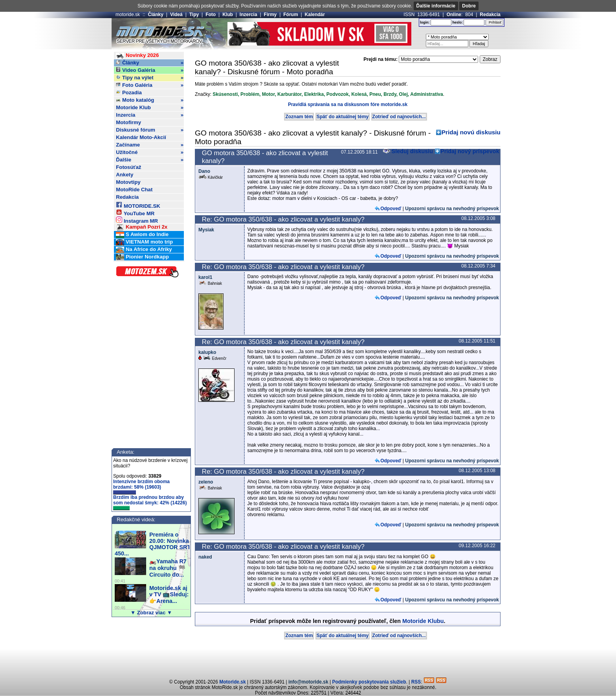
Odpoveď (391, 209)
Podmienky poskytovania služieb (369, 682)
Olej (403, 94)
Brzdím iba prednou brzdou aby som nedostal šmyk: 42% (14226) (150, 502)
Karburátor (289, 94)
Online (454, 15)
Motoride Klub (150, 108)
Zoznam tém (299, 117)
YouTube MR (135, 212)
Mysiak (206, 230)
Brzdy (390, 94)
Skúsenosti (225, 94)
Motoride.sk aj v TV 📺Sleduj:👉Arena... (169, 594)
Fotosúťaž (128, 167)
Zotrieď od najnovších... (399, 117)
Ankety (125, 175)
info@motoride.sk (308, 682)
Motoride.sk (232, 682)
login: (425, 22)
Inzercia (248, 15)
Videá (176, 15)
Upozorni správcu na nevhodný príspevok (452, 209)
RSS (416, 682)
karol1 (205, 277)
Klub (228, 15)
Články (156, 15)
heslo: (457, 22)
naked (205, 557)
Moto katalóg (150, 100)
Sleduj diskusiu (408, 151)
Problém (250, 94)
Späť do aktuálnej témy (343, 117)
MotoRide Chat (134, 190)
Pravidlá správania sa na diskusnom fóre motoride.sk (348, 104)
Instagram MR (137, 220)
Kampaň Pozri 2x (142, 227)
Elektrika (314, 94)
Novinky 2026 (137, 56)
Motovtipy (128, 182)
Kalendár (315, 15)
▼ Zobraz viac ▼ (151, 613)
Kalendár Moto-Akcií (141, 137)
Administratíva (426, 94)
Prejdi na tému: (380, 59)
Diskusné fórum (150, 130)
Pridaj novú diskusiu (471, 132)
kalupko (207, 352)
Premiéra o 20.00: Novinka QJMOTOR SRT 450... (153, 544)
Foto (211, 15)
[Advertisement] (308, 661)
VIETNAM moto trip (144, 242)
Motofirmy (128, 122)
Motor (269, 94)
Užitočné (150, 152)
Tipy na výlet (150, 78)
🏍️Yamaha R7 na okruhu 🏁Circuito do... (168, 568)
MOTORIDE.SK (138, 205)
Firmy (270, 15)
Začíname (150, 145)
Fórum (291, 15)
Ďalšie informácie (436, 6)
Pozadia (129, 93)
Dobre (469, 6)
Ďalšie (150, 160)
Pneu (375, 94)
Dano (204, 171)
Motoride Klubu (423, 621)
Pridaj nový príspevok (470, 151)
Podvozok (338, 94)
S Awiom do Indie (142, 235)
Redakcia (490, 15)
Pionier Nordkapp (142, 257)
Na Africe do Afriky (144, 250)
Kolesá (359, 94)
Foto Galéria (150, 85)
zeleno (206, 482)
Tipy (194, 15)
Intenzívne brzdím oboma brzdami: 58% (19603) (141, 487)
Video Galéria (150, 70)
